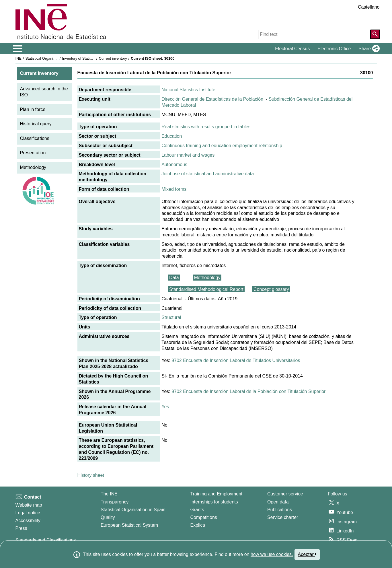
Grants (197, 510)
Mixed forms (174, 189)
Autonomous (174, 165)
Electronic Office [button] (334, 49)
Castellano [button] (369, 7)
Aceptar (307, 554)
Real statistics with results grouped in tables (206, 127)
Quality (108, 517)
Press (21, 528)
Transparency (115, 502)
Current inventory (113, 58)
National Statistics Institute (188, 90)
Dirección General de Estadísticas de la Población (212, 99)
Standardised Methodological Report (206, 289)
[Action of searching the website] (375, 34)
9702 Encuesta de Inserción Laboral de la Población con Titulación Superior (248, 391)
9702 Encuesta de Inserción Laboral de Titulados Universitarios (236, 360)
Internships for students (214, 502)
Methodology (33, 167)
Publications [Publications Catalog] (280, 510)
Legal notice (28, 513)
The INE (109, 494)
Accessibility (28, 521)
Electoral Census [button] (292, 49)
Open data (278, 502)
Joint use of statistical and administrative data (208, 174)
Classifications (35, 138)
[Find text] (314, 34)
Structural (171, 317)
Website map (29, 505)
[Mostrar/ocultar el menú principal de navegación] (18, 49)
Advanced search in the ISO (44, 92)
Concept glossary (271, 289)
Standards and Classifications (46, 540)
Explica (198, 525)
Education (172, 136)
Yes (165, 407)
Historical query (36, 124)
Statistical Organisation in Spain (51, 58)
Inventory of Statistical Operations (89, 58)
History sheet (91, 475)
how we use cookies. (272, 554)
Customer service (285, 494)
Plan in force (33, 109)
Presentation (33, 153)
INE (18, 58)
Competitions (204, 517)
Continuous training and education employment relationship (222, 146)
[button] (368, 49)
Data (174, 278)
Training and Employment (217, 494)
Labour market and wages (188, 155)
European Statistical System (129, 525)
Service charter (283, 517)
